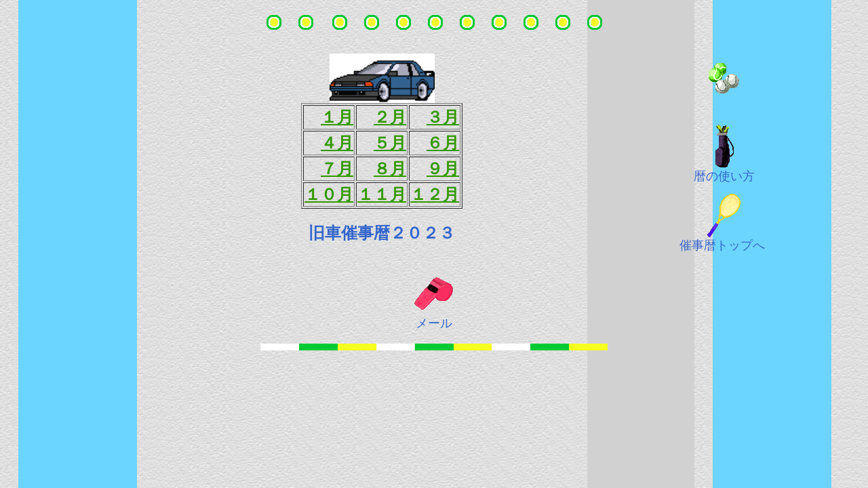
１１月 (382, 195)
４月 (337, 143)
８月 (390, 169)
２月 (390, 117)
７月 (337, 169)
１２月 (435, 195)
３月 (443, 117)
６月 (443, 143)
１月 (337, 117)
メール (434, 323)
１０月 (329, 195)
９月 (443, 169)
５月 (390, 143)
